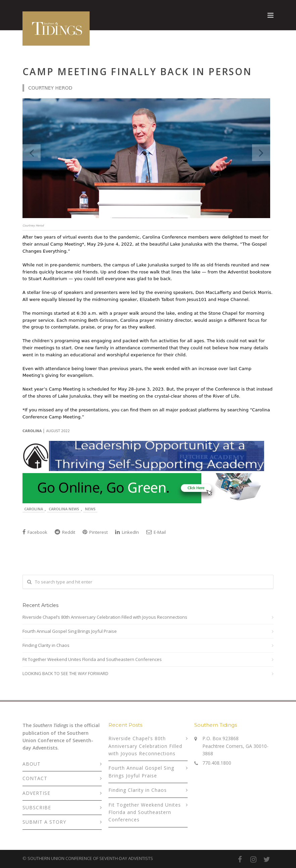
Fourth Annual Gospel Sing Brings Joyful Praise (70, 631)
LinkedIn (127, 532)
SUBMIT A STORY (44, 822)
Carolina (34, 509)
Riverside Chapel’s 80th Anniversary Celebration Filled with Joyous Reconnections (105, 617)
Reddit (65, 532)
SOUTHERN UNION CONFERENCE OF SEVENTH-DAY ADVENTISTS (90, 858)
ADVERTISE (36, 793)
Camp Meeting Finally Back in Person (137, 71)
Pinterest (95, 532)
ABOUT (32, 764)
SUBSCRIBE (37, 807)
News (90, 509)
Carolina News (64, 509)
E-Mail (156, 532)
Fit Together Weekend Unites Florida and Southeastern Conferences (92, 659)
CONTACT (35, 778)
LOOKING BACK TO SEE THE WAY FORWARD (65, 673)
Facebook (35, 532)
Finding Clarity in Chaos (46, 645)
